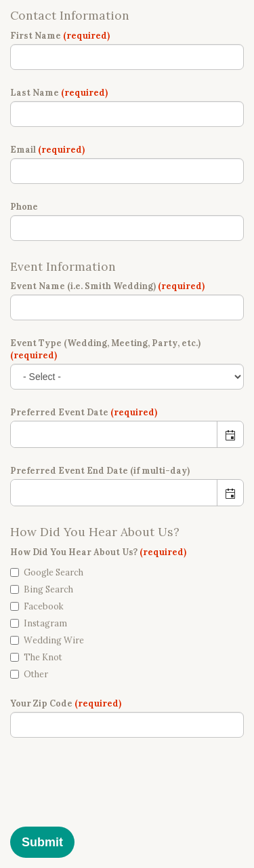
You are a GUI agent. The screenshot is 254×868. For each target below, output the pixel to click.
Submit (42, 842)
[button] (230, 434)
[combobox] (114, 434)
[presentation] (113, 791)
